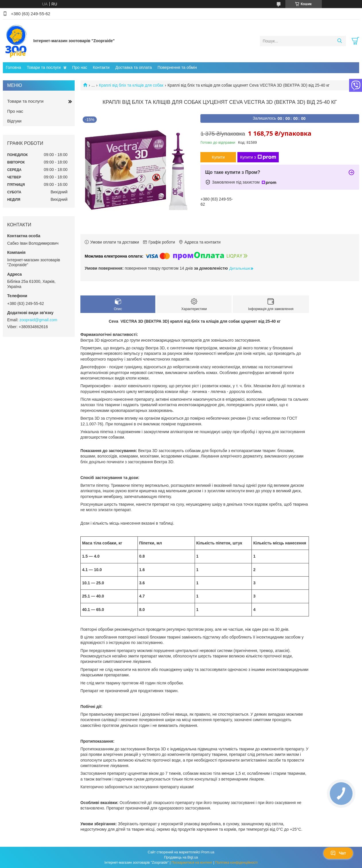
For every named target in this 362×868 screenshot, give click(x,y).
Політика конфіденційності (237, 863)
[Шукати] (339, 41)
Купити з (258, 157)
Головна (13, 67)
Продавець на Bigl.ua (181, 857)
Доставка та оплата (134, 67)
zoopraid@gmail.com (38, 320)
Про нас (80, 67)
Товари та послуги (44, 67)
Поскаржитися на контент (192, 863)
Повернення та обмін (177, 67)
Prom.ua (208, 852)
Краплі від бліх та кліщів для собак (131, 85)
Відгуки (14, 121)
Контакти (101, 67)
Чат (338, 853)
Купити (218, 157)
